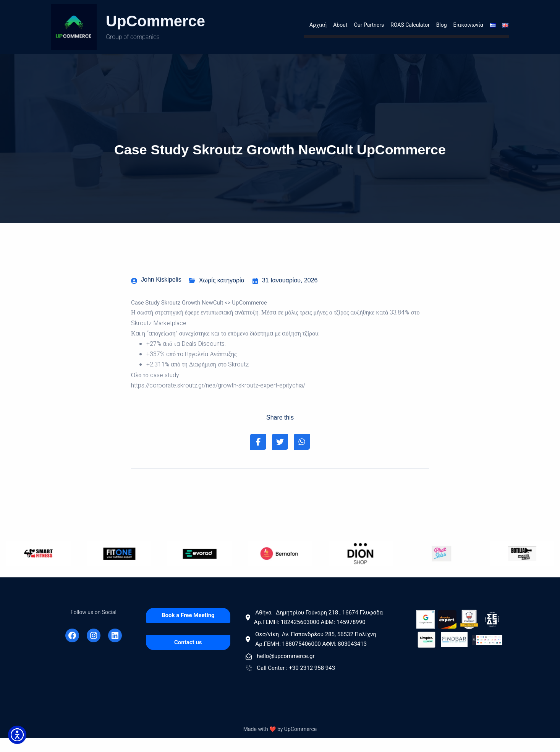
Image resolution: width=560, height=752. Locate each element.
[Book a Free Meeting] (188, 630)
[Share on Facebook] (256, 456)
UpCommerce (155, 21)
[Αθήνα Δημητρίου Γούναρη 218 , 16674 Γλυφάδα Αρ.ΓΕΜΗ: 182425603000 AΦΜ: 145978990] (327, 632)
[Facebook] (72, 650)
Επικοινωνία (468, 27)
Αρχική (318, 27)
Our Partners (369, 27)
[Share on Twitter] (280, 456)
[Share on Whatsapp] (304, 456)
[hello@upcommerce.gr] (327, 671)
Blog (442, 27)
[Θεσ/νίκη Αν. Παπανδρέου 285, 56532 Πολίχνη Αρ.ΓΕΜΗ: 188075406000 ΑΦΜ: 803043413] (327, 654)
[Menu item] (490, 27)
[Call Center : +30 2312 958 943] (327, 683)
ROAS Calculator (410, 27)
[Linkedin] (115, 650)
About (340, 27)
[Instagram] (94, 650)
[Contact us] (188, 657)
